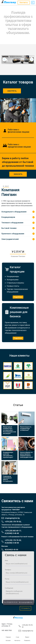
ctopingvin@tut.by (26, 602)
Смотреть (12, 91)
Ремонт (27, 637)
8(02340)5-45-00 (11, 550)
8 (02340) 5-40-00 (12, 543)
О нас (17, 637)
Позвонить (27, 640)
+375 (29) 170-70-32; (13, 522)
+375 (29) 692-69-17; (13, 531)
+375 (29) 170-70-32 (11, 602)
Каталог (8, 640)
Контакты (17, 640)
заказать (18, 174)
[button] (32, 59)
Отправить (25, 608)
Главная (8, 637)
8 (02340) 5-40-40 (12, 533)
